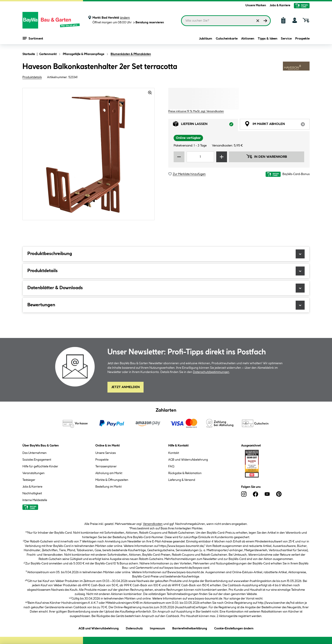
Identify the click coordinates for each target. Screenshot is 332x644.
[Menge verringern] (179, 157)
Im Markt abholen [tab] (277, 125)
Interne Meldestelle (35, 500)
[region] (89, 154)
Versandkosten (153, 524)
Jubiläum (206, 39)
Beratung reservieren (148, 23)
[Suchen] (265, 21)
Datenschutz (134, 628)
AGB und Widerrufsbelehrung (188, 460)
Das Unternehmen (35, 453)
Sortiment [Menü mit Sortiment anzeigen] (33, 38)
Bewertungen (166, 305)
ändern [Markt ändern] (125, 18)
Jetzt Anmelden (126, 387)
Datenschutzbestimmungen (211, 372)
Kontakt (174, 453)
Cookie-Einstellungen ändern (234, 628)
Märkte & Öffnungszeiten (112, 480)
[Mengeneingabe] (200, 157)
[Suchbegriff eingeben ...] (226, 21)
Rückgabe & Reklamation (185, 473)
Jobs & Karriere (280, 5)
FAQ (171, 466)
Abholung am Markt (109, 473)
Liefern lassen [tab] (205, 125)
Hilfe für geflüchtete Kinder (40, 466)
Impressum (157, 628)
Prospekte (302, 39)
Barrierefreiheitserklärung (190, 628)
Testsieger (29, 480)
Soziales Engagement (37, 460)
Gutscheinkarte (227, 39)
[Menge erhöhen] (222, 157)
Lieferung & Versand (182, 480)
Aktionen (248, 39)
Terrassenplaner (106, 466)
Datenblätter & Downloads (166, 288)
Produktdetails (32, 77)
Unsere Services (106, 453)
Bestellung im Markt (108, 487)
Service (286, 39)
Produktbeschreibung (166, 254)
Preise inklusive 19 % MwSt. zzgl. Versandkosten (196, 111)
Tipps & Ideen (268, 39)
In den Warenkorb (266, 156)
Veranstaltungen (34, 473)
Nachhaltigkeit (32, 493)
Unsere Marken (256, 5)
